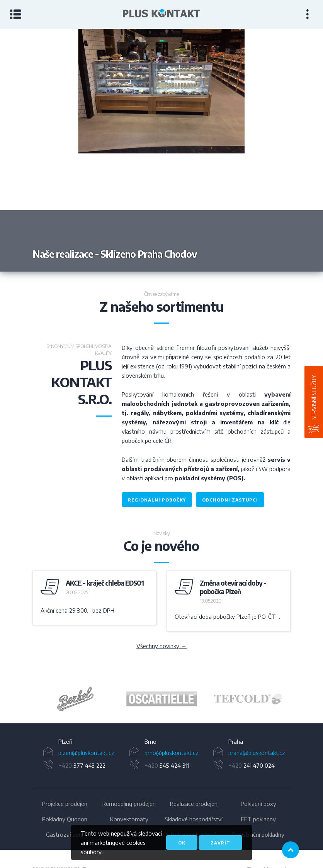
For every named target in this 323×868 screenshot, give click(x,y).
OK (182, 843)
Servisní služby (314, 397)
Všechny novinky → (161, 646)
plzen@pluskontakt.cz (86, 753)
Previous (81, 150)
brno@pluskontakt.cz (172, 753)
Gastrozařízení (65, 834)
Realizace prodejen (194, 804)
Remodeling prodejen (129, 804)
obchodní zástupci (230, 500)
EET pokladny (258, 819)
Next (242, 150)
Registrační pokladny (258, 834)
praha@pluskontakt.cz (257, 753)
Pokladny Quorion (65, 819)
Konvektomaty (129, 819)
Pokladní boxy (258, 804)
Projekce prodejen (65, 804)
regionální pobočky (157, 500)
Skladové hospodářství (194, 819)
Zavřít (220, 843)
